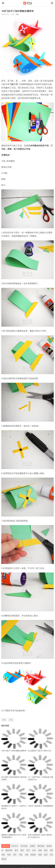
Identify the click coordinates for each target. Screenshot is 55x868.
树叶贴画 (41, 846)
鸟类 (9, 855)
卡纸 (11, 720)
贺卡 (4, 720)
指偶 (40, 855)
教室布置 (9, 850)
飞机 (17, 14)
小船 (27, 855)
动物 (40, 850)
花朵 (46, 855)
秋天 (28, 850)
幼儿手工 (15, 846)
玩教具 (33, 846)
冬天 (34, 850)
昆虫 (46, 850)
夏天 (22, 850)
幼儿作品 (24, 846)
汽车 (15, 855)
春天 (16, 850)
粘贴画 (33, 855)
